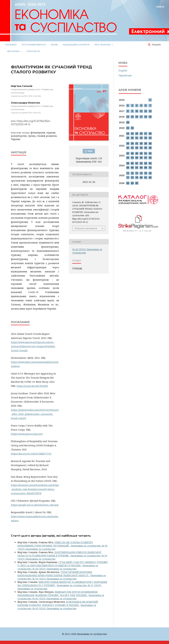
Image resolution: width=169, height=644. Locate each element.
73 (137, 173)
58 (150, 158)
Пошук (156, 45)
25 (137, 134)
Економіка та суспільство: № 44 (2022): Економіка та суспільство (58, 567)
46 (150, 148)
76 (150, 173)
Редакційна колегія (76, 45)
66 (132, 168)
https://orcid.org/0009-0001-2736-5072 (26, 113)
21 (128, 128)
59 (128, 163)
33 (146, 138)
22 (132, 128)
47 (128, 153)
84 (132, 183)
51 (146, 153)
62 (141, 163)
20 (128, 122)
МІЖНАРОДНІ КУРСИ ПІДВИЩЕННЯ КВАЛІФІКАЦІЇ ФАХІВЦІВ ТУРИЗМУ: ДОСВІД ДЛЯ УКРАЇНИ (58, 594)
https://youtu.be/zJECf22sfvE (32, 386)
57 (146, 158)
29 (128, 138)
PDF (90, 151)
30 (132, 138)
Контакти (33, 51)
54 (132, 158)
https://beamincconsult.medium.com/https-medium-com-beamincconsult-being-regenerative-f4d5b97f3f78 (35, 489)
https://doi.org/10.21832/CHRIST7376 (31, 454)
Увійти (160, 7)
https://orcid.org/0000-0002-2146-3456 (26, 96)
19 (150, 117)
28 (150, 134)
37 (137, 143)
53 (128, 158)
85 (137, 183)
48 (132, 153)
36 (132, 143)
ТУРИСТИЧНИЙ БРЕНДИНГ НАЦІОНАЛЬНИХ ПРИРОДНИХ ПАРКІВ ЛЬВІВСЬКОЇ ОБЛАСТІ (55, 574)
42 (132, 148)
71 (128, 173)
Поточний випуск (34, 45)
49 (137, 153)
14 (128, 117)
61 (137, 163)
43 (137, 148)
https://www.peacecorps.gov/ (27, 434)
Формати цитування (86, 228)
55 (137, 158)
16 (137, 117)
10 (137, 111)
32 (141, 138)
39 (146, 143)
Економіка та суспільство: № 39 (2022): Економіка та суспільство (62, 577)
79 (137, 177)
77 (128, 177)
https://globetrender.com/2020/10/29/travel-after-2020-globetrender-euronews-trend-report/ (35, 414)
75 (146, 173)
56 (141, 158)
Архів (54, 45)
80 (141, 177)
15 (132, 117)
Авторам (13, 51)
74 (141, 173)
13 (150, 111)
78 (132, 177)
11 (141, 111)
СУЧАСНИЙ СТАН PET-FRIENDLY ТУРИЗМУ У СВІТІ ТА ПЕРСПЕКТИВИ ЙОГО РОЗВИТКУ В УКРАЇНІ (63, 564)
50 (141, 153)
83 (128, 183)
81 (146, 177)
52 (150, 153)
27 (146, 134)
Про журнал (103, 45)
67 (137, 168)
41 (128, 148)
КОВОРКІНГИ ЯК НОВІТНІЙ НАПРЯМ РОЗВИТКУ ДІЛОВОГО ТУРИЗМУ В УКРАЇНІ (58, 603)
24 (132, 134)
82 (150, 177)
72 (132, 173)
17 (141, 117)
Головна (11, 45)
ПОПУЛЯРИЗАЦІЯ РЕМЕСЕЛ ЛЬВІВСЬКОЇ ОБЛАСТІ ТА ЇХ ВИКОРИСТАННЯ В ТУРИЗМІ (59, 554)
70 (150, 168)
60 (132, 163)
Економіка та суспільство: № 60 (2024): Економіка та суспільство (61, 597)
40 (150, 143)
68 (141, 168)
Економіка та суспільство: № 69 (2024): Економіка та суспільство (57, 607)
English (123, 70)
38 (141, 143)
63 (146, 163)
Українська (125, 75)
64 (150, 163)
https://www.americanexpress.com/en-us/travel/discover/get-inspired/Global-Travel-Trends (33, 346)
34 (150, 138)
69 (146, 168)
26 (141, 134)
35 (128, 143)
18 (146, 117)
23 (128, 134)
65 (128, 168)
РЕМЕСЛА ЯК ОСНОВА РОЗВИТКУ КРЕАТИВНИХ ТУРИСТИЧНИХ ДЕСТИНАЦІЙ (55, 544)
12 (146, 111)
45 (146, 148)
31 (137, 138)
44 (141, 148)
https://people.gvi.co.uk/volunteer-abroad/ (35, 505)
